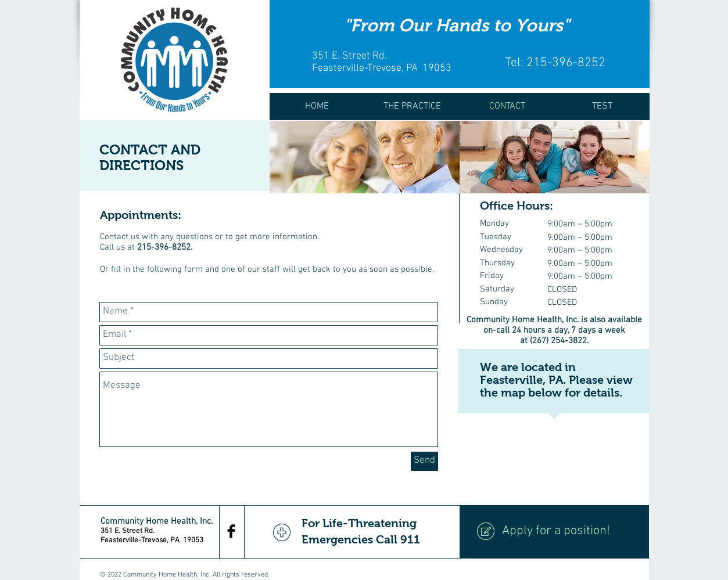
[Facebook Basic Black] (231, 531)
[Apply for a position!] (554, 532)
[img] (365, 157)
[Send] (424, 461)
